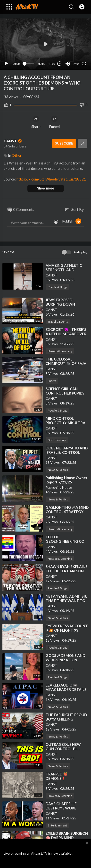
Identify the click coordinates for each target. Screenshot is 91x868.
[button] (82, 7)
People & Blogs (58, 287)
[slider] (29, 64)
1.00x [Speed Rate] (52, 64)
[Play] (6, 64)
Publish (72, 221)
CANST (13, 141)
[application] (45, 44)
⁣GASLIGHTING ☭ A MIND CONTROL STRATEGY (67, 509)
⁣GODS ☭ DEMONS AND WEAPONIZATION (65, 658)
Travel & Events (58, 322)
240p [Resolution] (76, 64)
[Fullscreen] (84, 64)
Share (36, 122)
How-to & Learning (60, 351)
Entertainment (57, 825)
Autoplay (80, 252)
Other (17, 155)
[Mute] (68, 64)
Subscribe (64, 143)
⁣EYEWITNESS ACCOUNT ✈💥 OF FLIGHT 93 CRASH (67, 630)
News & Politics (58, 470)
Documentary (57, 440)
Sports (52, 381)
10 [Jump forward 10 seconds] (60, 64)
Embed (54, 122)
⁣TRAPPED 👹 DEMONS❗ (57, 776)
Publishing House (59, 487)
